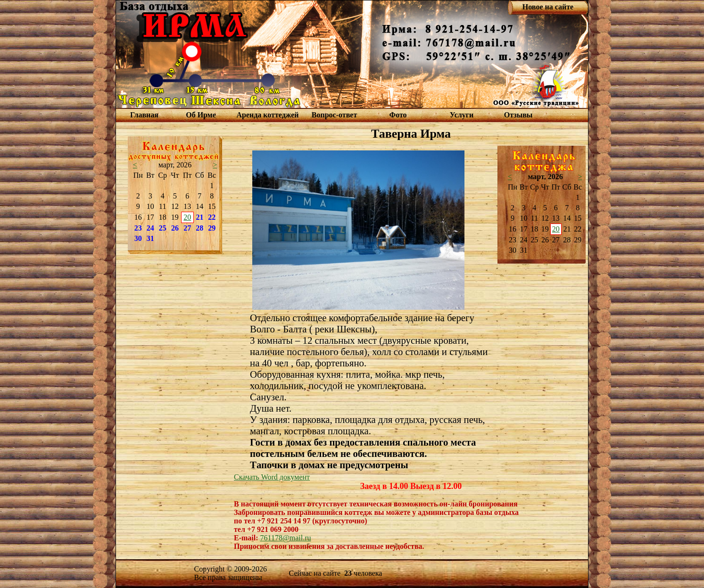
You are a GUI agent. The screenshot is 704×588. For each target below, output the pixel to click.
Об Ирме (201, 115)
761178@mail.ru (286, 538)
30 (138, 238)
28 (199, 228)
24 (150, 228)
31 (150, 238)
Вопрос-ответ (334, 115)
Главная (144, 115)
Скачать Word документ (272, 477)
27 (187, 228)
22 (212, 217)
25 (163, 228)
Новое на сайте (548, 7)
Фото (398, 115)
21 (200, 217)
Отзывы (518, 115)
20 (187, 217)
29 (212, 228)
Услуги (462, 115)
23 (138, 228)
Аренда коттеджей (267, 115)
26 (175, 228)
